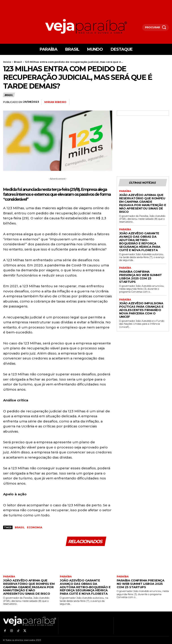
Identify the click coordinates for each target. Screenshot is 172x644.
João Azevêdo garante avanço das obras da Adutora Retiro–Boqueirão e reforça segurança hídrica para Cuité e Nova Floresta (142, 232)
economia (34, 527)
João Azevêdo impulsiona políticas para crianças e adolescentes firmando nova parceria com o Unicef (141, 289)
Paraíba (125, 191)
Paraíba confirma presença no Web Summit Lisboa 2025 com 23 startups (142, 261)
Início (7, 62)
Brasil (18, 62)
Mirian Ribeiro (55, 102)
